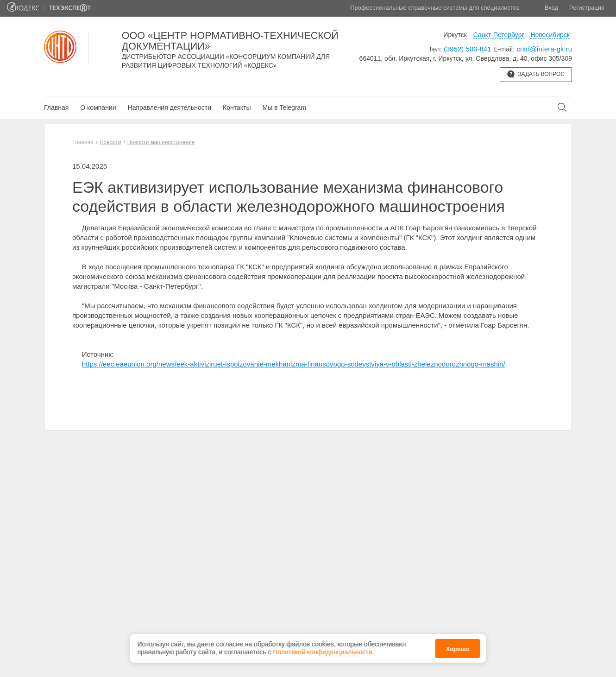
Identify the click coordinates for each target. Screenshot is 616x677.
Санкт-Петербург (499, 35)
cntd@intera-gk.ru (544, 49)
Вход (551, 8)
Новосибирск (550, 35)
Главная (56, 108)
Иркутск (455, 35)
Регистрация (587, 8)
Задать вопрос (536, 74)
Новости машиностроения (161, 142)
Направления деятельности (170, 108)
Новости (110, 142)
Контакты (237, 108)
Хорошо (457, 646)
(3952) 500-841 (468, 49)
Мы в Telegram (284, 108)
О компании (98, 108)
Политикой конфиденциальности (322, 650)
